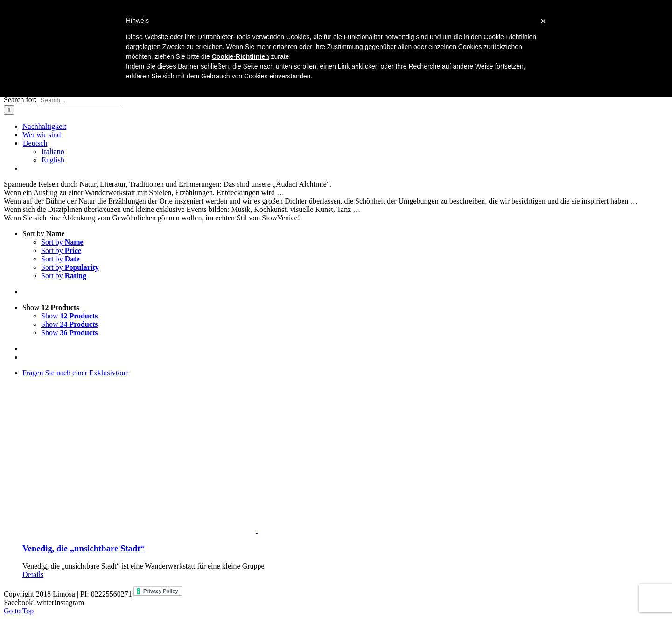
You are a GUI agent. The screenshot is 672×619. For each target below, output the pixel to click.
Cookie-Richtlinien (241, 56)
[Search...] (80, 100)
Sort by (44, 234)
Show (51, 307)
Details (33, 574)
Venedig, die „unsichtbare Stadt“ (84, 548)
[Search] (9, 110)
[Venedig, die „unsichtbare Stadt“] (345, 452)
